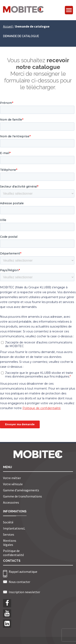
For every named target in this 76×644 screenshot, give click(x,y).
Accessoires (11, 502)
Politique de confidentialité (13, 553)
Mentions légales (10, 543)
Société (8, 522)
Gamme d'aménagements (21, 490)
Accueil (8, 26)
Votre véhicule (13, 484)
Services (9, 534)
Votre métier (12, 478)
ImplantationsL (14, 528)
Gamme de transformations (22, 496)
